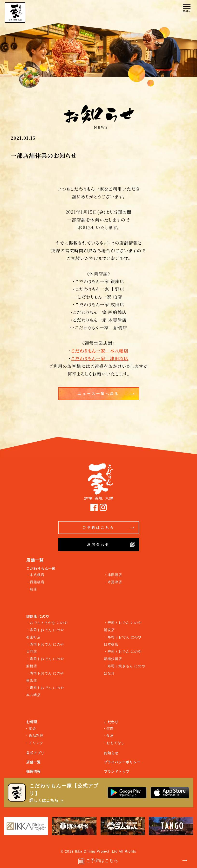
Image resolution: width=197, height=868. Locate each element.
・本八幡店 (35, 575)
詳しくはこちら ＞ (47, 800)
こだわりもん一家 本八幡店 (100, 351)
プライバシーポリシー (122, 762)
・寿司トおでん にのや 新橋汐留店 (123, 655)
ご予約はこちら (109, 528)
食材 (110, 736)
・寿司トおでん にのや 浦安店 (123, 626)
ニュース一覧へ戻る (106, 394)
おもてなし (115, 743)
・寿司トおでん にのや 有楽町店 (45, 633)
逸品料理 (36, 736)
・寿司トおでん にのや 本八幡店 (45, 691)
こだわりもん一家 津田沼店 (100, 358)
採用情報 (34, 771)
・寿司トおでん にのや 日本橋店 (123, 641)
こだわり (111, 722)
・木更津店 (113, 582)
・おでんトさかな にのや (47, 623)
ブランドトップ (117, 771)
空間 (110, 728)
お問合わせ (111, 544)
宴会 (32, 728)
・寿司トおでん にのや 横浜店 (45, 677)
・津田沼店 (113, 575)
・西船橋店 (35, 582)
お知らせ (111, 753)
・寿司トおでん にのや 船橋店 (45, 662)
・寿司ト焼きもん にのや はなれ (125, 670)
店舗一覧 (34, 762)
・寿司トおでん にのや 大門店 (45, 648)
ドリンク (36, 743)
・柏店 (32, 589)
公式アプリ (35, 753)
